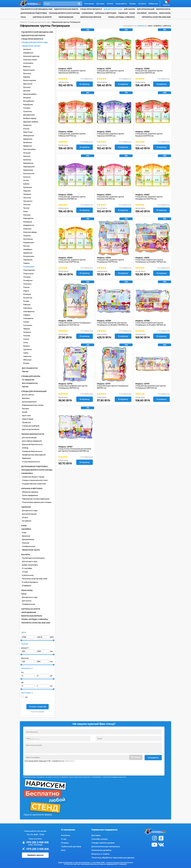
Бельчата (27, 73)
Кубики (26, 184)
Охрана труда (28, 419)
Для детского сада (30, 510)
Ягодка (26, 363)
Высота (25, 658)
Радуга (26, 291)
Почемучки (28, 280)
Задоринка (28, 139)
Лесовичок (28, 201)
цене (150, 26)
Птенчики (27, 284)
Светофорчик (29, 311)
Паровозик (28, 260)
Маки (25, 211)
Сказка (26, 322)
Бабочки (27, 67)
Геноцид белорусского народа (64, 13)
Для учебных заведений (32, 441)
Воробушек (28, 104)
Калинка (27, 156)
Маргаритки (28, 218)
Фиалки (26, 346)
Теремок (27, 329)
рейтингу (167, 26)
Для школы (27, 601)
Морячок (27, 236)
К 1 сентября (27, 568)
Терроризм (26, 458)
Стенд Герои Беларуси (91, 9)
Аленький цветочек (31, 56)
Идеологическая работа (66, 9)
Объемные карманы (30, 492)
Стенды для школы (31, 376)
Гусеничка (27, 111)
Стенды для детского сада (34, 42)
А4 (22, 672)
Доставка (100, 4)
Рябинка (27, 305)
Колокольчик (29, 173)
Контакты (142, 4)
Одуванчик (28, 253)
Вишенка (27, 98)
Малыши (27, 215)
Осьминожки (29, 256)
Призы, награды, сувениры (121, 17)
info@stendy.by (69, 761)
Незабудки (28, 249)
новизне (140, 26)
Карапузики (28, 170)
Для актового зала (30, 561)
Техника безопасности (33, 434)
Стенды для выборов (31, 426)
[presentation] (45, 767)
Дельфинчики (29, 115)
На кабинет (27, 521)
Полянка (27, 277)
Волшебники (29, 101)
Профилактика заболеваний (34, 455)
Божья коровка (30, 80)
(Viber (30, 844)
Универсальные (28, 546)
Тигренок (27, 332)
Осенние (26, 543)
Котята (26, 180)
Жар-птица (28, 132)
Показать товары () (38, 707)
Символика (87, 13)
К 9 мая (25, 572)
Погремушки (29, 267)
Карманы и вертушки (106, 13)
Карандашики (29, 167)
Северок (27, 315)
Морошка (27, 229)
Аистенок (27, 49)
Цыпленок (28, 349)
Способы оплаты (99, 839)
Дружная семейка (31, 122)
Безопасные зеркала (91, 17)
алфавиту (158, 26)
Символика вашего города (33, 477)
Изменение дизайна (101, 850)
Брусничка (28, 84)
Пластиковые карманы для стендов (37, 502)
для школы (130, 9)
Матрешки (28, 222)
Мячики (26, 246)
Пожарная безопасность (32, 451)
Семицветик (28, 318)
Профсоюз (26, 422)
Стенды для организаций (34, 391)
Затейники (28, 142)
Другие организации (31, 429)
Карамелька (28, 163)
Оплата (110, 4)
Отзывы (132, 4)
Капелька (27, 160)
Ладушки (27, 191)
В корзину (85, 84)
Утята (25, 343)
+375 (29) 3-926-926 (35, 849)
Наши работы (121, 4)
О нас (64, 839)
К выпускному (28, 575)
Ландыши (27, 194)
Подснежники (29, 270)
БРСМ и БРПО (28, 395)
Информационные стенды (33, 405)
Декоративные (28, 539)
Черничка (27, 356)
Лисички (27, 205)
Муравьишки (29, 242)
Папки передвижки (30, 495)
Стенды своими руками (103, 842)
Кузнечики (28, 187)
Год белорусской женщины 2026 (36, 9)
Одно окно (26, 415)
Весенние (26, 536)
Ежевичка (27, 125)
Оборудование (66, 17)
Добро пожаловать (30, 565)
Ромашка (27, 294)
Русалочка (28, 298)
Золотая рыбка (29, 149)
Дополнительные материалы (106, 846)
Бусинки (27, 87)
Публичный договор (71, 846)
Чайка (26, 353)
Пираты (26, 263)
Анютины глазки (30, 60)
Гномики (27, 108)
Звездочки (28, 146)
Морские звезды (30, 232)
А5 (22, 683)
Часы (23, 17)
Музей (25, 412)
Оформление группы (31, 46)
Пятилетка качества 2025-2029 (156, 17)
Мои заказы (89, 4)
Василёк (27, 91)
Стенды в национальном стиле (35, 480)
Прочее (25, 371)
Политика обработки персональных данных (113, 857)
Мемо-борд (165, 13)
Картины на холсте (42, 17)
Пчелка (26, 287)
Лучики (26, 208)
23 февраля (27, 586)
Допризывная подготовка (34, 13)
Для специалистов (30, 368)
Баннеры (153, 13)
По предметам (28, 380)
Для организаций (29, 438)
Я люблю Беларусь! (30, 582)
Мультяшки (28, 239)
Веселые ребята (30, 94)
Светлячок (28, 308)
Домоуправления (29, 402)
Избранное (153, 4)
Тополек (27, 336)
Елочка (26, 129)
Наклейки (142, 13)
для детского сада (113, 9)
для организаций (146, 9)
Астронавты (28, 63)
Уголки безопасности (31, 462)
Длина (25, 648)
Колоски (27, 177)
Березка (27, 77)
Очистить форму (37, 712)
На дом (25, 517)
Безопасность (163, 9)
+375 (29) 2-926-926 (35, 842)
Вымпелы (26, 398)
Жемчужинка (29, 136)
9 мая (132, 13)
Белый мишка (29, 70)
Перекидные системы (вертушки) (36, 499)
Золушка (27, 153)
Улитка (26, 339)
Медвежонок (29, 225)
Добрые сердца (30, 118)
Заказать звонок (35, 855)
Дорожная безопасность (32, 444)
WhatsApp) (38, 844)
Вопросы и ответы (100, 854)
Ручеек (26, 301)
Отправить (153, 757)
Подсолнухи (28, 274)
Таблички (123, 13)
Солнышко (28, 325)
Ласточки (27, 198)
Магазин (25, 409)
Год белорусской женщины (33, 558)
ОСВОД (25, 448)
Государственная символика (34, 484)
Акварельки (28, 53)
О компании (68, 829)
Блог (63, 850)
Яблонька (27, 360)
